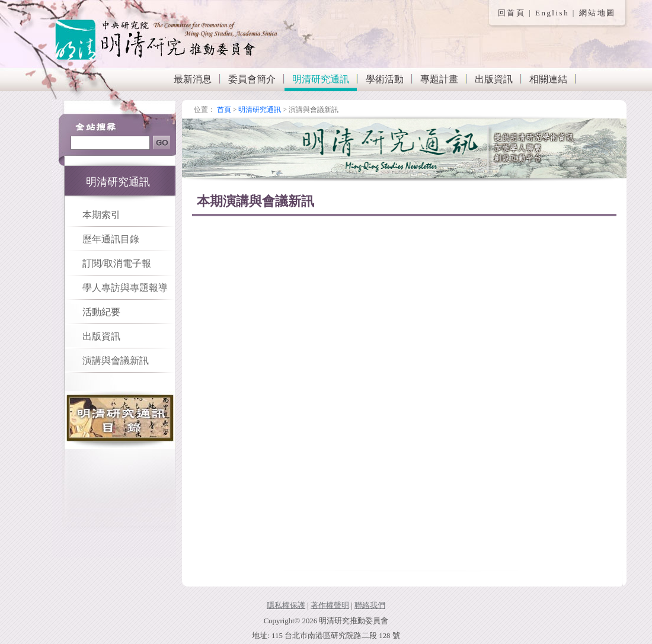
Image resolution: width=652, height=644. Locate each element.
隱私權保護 (286, 605)
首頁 (224, 110)
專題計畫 (439, 79)
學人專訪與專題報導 (125, 288)
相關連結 (548, 79)
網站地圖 (597, 13)
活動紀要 (101, 312)
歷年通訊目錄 (111, 239)
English (552, 13)
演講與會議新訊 (116, 361)
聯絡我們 (370, 605)
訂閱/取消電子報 (117, 263)
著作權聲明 (330, 605)
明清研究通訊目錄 (120, 420)
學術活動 (385, 79)
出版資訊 (494, 79)
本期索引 (101, 215)
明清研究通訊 (321, 79)
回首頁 (512, 13)
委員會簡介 (252, 79)
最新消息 (193, 79)
